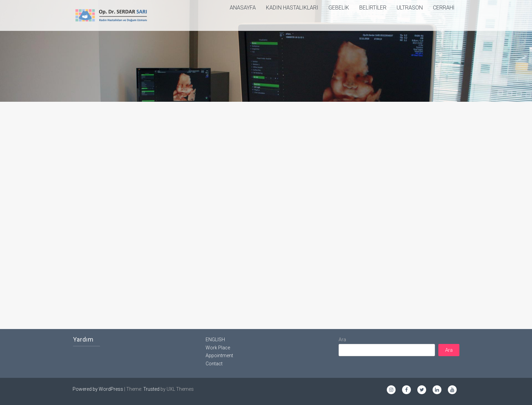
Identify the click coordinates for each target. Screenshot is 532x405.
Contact (214, 364)
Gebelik (339, 8)
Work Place (218, 348)
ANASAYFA (243, 8)
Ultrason (410, 8)
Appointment (219, 355)
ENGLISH (215, 340)
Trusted (151, 389)
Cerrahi (444, 8)
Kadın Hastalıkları (292, 8)
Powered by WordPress (98, 389)
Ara (342, 340)
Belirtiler (373, 8)
